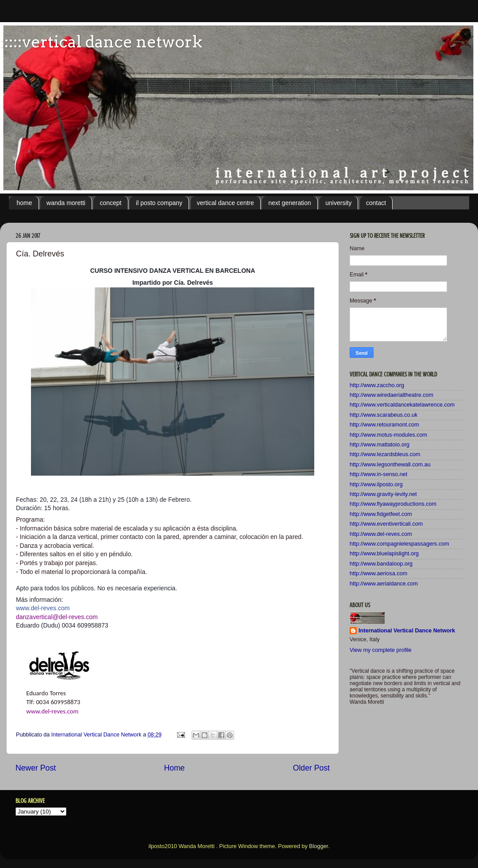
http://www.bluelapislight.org (384, 554)
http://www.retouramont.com (384, 425)
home (25, 203)
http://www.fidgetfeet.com (381, 514)
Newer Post (36, 768)
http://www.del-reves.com (381, 534)
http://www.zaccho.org (377, 385)
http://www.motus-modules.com (388, 435)
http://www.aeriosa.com (378, 573)
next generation (290, 203)
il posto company (159, 203)
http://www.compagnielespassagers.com (399, 544)
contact (376, 203)
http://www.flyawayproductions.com (393, 504)
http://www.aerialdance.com (384, 584)
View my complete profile (381, 650)
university (338, 203)
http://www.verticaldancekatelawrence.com (402, 405)
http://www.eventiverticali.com (386, 524)
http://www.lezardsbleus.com (385, 454)
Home (174, 768)
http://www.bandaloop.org (381, 564)
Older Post (311, 768)
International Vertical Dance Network (407, 631)
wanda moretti (66, 203)
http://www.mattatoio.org (380, 445)
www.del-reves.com (52, 711)
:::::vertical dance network (101, 42)
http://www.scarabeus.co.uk (384, 415)
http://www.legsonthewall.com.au (390, 465)
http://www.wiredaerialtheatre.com (391, 395)
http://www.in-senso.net (378, 474)
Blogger (318, 846)
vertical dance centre (226, 203)
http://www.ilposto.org (376, 484)
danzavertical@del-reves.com (57, 617)
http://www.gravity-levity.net (383, 494)
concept (110, 203)
